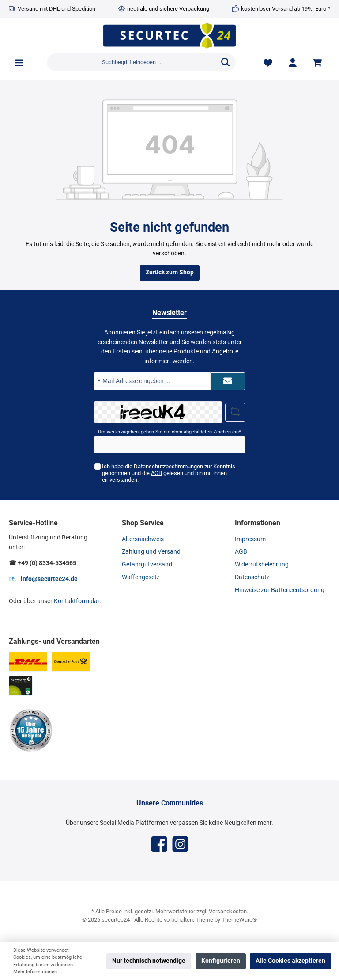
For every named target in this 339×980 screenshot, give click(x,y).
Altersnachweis (143, 539)
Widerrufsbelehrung (262, 564)
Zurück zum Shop (170, 272)
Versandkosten (228, 911)
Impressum (250, 539)
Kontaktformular (77, 601)
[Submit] (228, 381)
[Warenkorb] (319, 63)
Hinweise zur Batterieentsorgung (280, 590)
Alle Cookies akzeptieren (290, 961)
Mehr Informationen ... (38, 972)
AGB (156, 473)
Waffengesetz (141, 577)
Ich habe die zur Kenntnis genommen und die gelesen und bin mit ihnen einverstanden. (169, 473)
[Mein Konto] (293, 63)
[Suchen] (226, 62)
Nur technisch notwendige (149, 961)
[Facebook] (159, 844)
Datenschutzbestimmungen (168, 466)
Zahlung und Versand (151, 552)
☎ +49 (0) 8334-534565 (43, 563)
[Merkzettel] (268, 63)
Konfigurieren (221, 961)
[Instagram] (180, 844)
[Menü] (19, 63)
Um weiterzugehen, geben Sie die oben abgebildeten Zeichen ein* (169, 432)
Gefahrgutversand (147, 564)
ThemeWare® (239, 920)
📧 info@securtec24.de (43, 579)
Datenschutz (252, 577)
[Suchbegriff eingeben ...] (131, 62)
